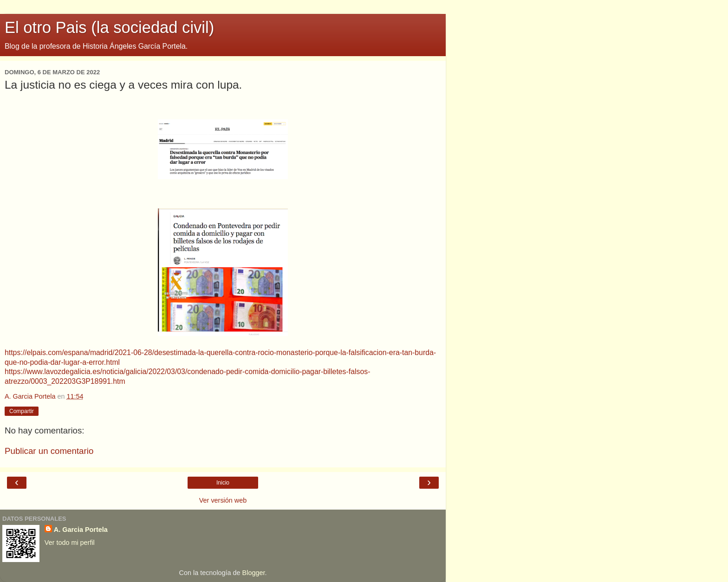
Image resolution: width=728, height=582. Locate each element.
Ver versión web (223, 500)
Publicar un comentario (49, 451)
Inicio (223, 483)
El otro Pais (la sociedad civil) (109, 27)
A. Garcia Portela (81, 530)
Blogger (254, 573)
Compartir (22, 411)
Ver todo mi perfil (70, 543)
